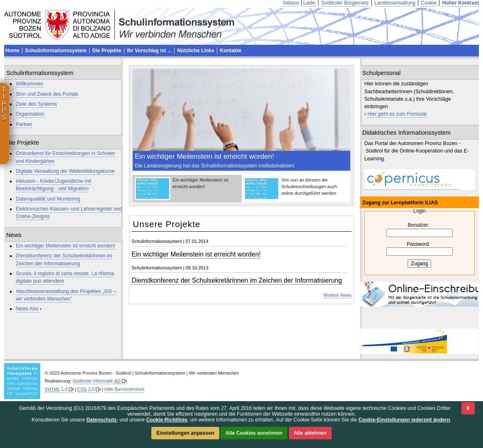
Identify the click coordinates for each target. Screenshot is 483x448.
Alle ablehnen (310, 433)
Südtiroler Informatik (97, 381)
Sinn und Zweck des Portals (47, 94)
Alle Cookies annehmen (254, 433)
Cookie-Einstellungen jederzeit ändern (404, 420)
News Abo (27, 309)
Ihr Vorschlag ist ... (149, 51)
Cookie (429, 3)
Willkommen (29, 84)
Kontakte (231, 51)
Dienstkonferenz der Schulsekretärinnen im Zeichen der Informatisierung (237, 280)
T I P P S (4, 104)
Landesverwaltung (395, 3)
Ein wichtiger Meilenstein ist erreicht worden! (66, 246)
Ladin (309, 3)
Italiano (291, 3)
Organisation (30, 114)
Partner (24, 124)
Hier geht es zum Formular (397, 114)
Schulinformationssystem (56, 51)
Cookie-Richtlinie (166, 420)
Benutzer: (418, 225)
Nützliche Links (196, 51)
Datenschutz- (102, 420)
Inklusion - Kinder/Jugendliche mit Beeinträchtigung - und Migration (53, 185)
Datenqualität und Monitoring (48, 199)
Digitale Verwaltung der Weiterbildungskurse (65, 171)
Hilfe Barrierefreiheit (125, 389)
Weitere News (337, 295)
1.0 (56, 389)
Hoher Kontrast (461, 3)
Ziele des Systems (36, 104)
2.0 (86, 389)
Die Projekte (107, 51)
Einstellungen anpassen (185, 433)
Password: (419, 244)
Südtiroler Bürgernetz (345, 3)
